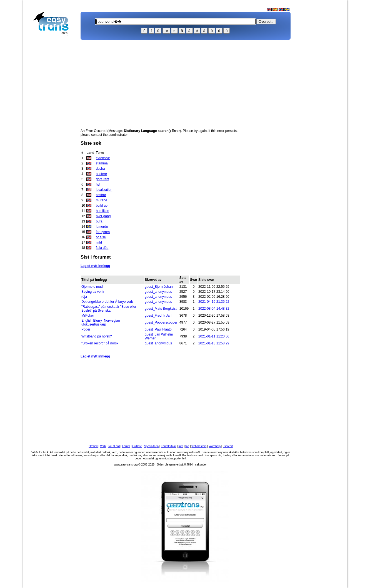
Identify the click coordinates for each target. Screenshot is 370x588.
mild (99, 242)
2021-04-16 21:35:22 (214, 302)
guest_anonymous (158, 292)
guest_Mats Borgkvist (161, 309)
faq (187, 446)
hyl (98, 184)
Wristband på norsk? (97, 336)
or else (101, 237)
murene (102, 200)
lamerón (102, 227)
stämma (102, 163)
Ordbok (93, 446)
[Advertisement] (53, 127)
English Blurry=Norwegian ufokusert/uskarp (101, 322)
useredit (228, 446)
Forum (126, 446)
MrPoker (88, 316)
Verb (103, 446)
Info (181, 446)
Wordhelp (215, 446)
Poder (86, 329)
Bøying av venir (93, 292)
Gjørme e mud (92, 287)
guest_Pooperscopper (161, 322)
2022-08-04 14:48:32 (214, 309)
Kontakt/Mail (168, 446)
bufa (99, 221)
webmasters (199, 446)
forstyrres (103, 232)
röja (84, 297)
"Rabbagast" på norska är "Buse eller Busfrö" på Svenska (109, 309)
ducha (100, 169)
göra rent (102, 179)
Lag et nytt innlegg (95, 266)
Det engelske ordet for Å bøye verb (107, 302)
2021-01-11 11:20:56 (214, 336)
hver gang (103, 216)
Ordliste (137, 446)
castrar (101, 195)
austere (101, 174)
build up (102, 206)
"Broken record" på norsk (100, 343)
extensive (103, 158)
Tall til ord (114, 446)
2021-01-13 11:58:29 (214, 343)
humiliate (102, 211)
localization (104, 190)
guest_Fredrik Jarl (158, 316)
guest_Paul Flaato (158, 329)
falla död (102, 248)
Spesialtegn (151, 446)
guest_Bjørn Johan (159, 287)
